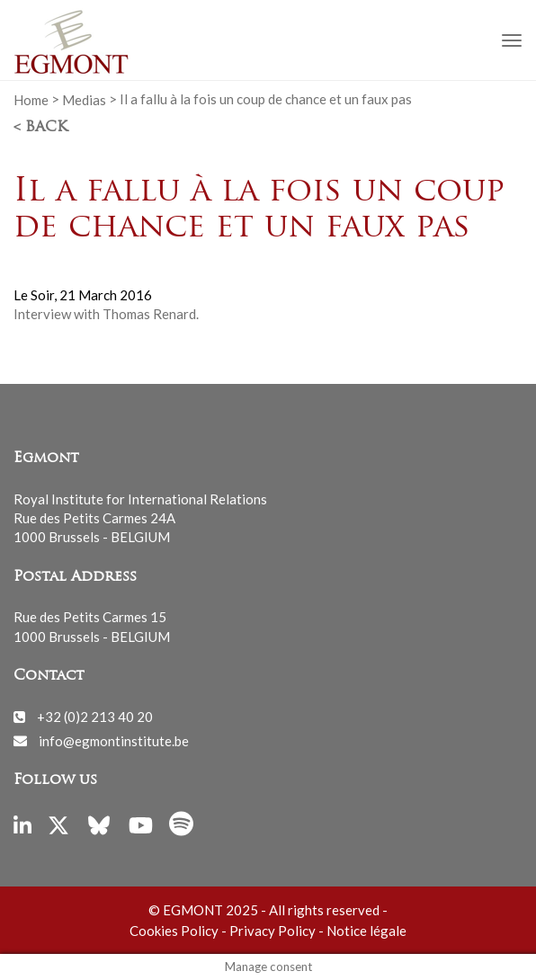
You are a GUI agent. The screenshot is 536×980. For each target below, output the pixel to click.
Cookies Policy (174, 931)
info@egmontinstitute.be (114, 740)
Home (31, 99)
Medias (84, 99)
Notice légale (366, 931)
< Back (40, 128)
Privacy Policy (272, 931)
